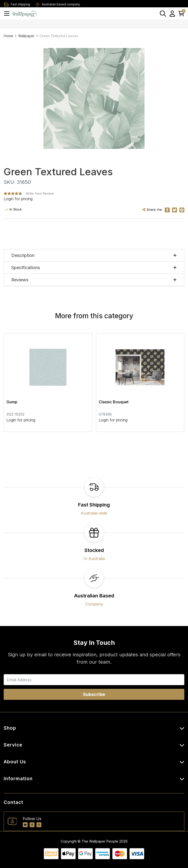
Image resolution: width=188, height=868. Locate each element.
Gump (12, 402)
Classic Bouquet (114, 402)
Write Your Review (40, 193)
